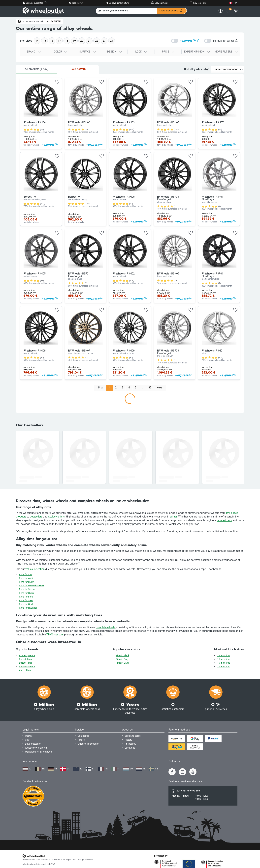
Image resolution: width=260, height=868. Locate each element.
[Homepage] (20, 22)
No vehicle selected (34, 21)
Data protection (33, 744)
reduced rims (224, 520)
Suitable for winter (225, 41)
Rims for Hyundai (28, 608)
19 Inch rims (224, 663)
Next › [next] (160, 388)
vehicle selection (35, 569)
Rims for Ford (26, 597)
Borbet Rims (25, 659)
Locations (130, 748)
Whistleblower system (36, 748)
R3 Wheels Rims (27, 667)
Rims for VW (25, 575)
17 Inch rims (224, 659)
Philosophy (130, 744)
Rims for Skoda (27, 589)
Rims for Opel (26, 604)
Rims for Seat (26, 601)
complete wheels (105, 627)
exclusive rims (56, 517)
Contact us (83, 736)
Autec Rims (25, 670)
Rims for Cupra (27, 593)
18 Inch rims (224, 656)
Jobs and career (133, 736)
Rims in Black (123, 656)
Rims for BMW (26, 582)
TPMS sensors (55, 635)
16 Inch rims (224, 667)
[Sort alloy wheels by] (228, 69)
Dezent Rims (25, 663)
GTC (27, 740)
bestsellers (36, 517)
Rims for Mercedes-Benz (32, 586)
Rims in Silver (122, 663)
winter (173, 517)
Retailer (81, 740)
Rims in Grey (122, 659)
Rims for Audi (26, 578)
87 (150, 388)
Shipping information (88, 744)
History (128, 740)
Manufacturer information (38, 752)
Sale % (78, 69)
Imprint (29, 736)
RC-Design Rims (27, 656)
